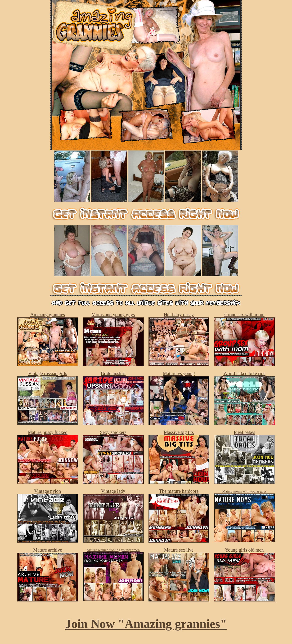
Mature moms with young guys (244, 491)
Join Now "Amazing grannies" (146, 624)
